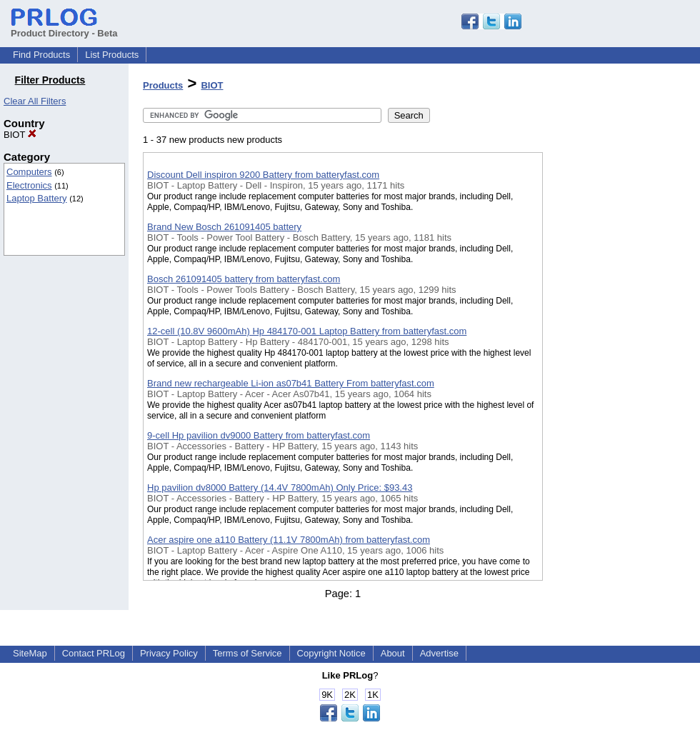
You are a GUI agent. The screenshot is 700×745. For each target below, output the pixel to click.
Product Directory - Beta (64, 28)
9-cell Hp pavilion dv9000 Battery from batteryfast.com (259, 435)
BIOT (20, 135)
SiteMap (30, 653)
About (393, 653)
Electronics (29, 185)
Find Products (41, 55)
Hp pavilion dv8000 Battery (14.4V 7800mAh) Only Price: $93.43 (280, 487)
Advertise (439, 653)
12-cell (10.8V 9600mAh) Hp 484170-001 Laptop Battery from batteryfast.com (307, 331)
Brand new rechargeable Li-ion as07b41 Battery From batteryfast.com (291, 383)
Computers (29, 172)
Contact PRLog (94, 653)
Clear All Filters (35, 101)
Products (163, 85)
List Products (112, 55)
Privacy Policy (169, 653)
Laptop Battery (37, 198)
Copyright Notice (331, 653)
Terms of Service (247, 653)
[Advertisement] (614, 371)
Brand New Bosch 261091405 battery (224, 227)
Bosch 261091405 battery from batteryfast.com (244, 279)
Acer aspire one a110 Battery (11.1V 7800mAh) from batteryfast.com (289, 540)
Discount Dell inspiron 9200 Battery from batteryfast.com (263, 175)
